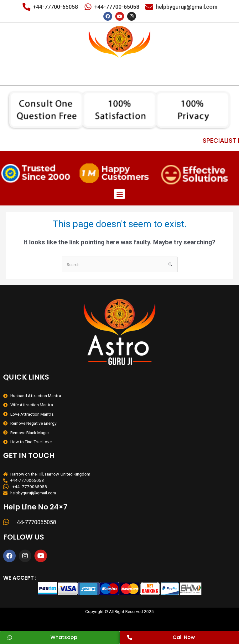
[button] (119, 194)
